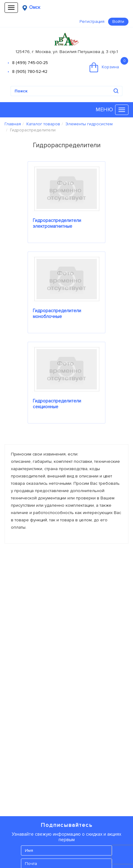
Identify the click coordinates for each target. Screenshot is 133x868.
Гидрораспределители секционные (57, 404)
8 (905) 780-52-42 (30, 71)
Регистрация (92, 21)
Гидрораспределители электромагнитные (57, 223)
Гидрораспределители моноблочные (57, 314)
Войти (118, 21)
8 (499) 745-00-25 (30, 63)
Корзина (109, 65)
